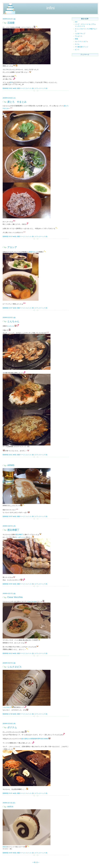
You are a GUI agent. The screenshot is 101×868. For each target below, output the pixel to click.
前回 (11, 82)
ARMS (11, 465)
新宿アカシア (33, 252)
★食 (14, 88)
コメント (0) (30, 88)
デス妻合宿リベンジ (82, 47)
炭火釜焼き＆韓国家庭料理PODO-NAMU (35, 739)
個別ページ (21, 88)
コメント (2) (30, 653)
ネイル (77, 44)
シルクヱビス (14, 667)
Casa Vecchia (15, 597)
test (76, 22)
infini (50, 8)
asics (10, 807)
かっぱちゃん (20, 537)
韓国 (76, 39)
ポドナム (12, 727)
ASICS (5, 847)
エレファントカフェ (82, 41)
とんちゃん (13, 321)
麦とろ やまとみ (17, 102)
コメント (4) (30, 584)
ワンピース (79, 36)
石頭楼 (11, 23)
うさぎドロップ (80, 33)
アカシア (12, 247)
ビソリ (77, 49)
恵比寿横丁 (13, 530)
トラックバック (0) (41, 88)
